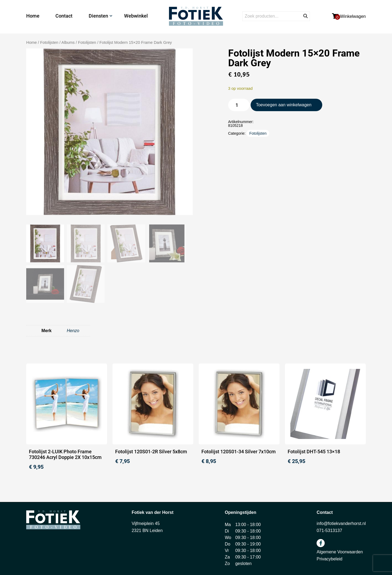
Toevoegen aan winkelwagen (284, 105)
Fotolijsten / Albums (58, 42)
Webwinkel (136, 16)
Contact (64, 16)
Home (33, 16)
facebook (321, 543)
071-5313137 (329, 531)
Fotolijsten (87, 42)
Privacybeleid (329, 559)
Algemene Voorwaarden (340, 552)
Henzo (73, 331)
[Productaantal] (239, 105)
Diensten (98, 16)
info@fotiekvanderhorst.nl (341, 523)
